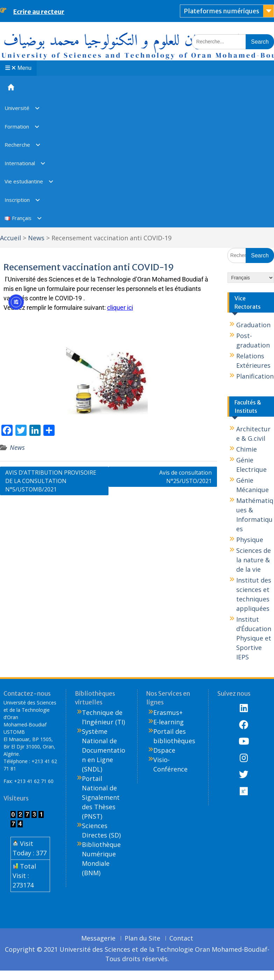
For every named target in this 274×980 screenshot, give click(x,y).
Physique (250, 540)
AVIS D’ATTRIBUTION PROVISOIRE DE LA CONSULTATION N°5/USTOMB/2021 (51, 481)
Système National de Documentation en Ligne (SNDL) (104, 750)
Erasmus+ (168, 712)
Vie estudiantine (24, 181)
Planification (255, 376)
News (17, 447)
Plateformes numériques (222, 11)
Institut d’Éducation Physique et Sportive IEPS (254, 638)
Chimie (247, 449)
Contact (181, 938)
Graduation (253, 325)
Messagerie (98, 938)
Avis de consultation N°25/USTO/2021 (185, 477)
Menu (18, 68)
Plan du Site (142, 938)
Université (17, 108)
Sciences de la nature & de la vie (254, 560)
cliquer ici (120, 308)
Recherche (17, 145)
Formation (17, 126)
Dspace (164, 750)
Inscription (17, 200)
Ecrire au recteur (39, 12)
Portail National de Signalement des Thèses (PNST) (101, 797)
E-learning (168, 722)
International (20, 163)
